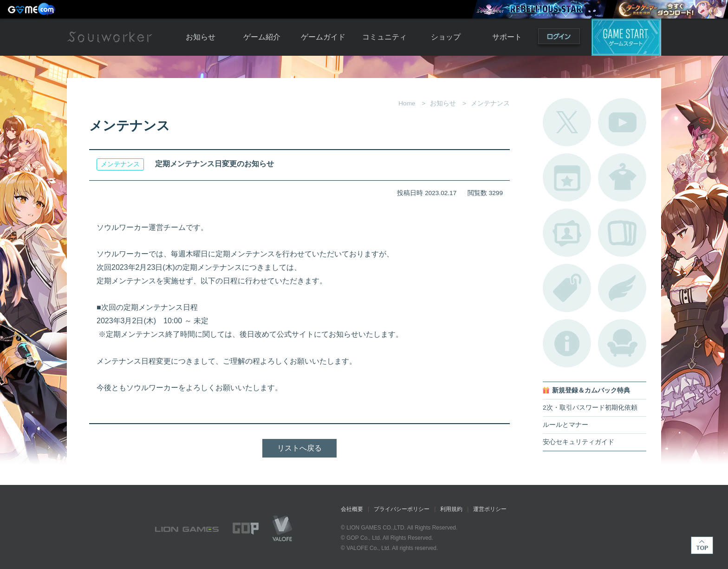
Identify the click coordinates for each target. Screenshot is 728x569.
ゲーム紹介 (262, 37)
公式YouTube (622, 122)
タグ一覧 (567, 288)
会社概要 (352, 509)
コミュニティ (384, 37)
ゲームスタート (626, 37)
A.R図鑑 (622, 233)
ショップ (446, 37)
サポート (507, 37)
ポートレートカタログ (567, 233)
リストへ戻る (299, 448)
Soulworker (110, 37)
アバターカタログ (622, 177)
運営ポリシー (490, 509)
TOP (702, 545)
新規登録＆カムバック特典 (591, 390)
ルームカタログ (622, 343)
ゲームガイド (323, 37)
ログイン (559, 38)
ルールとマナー (565, 425)
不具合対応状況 (567, 343)
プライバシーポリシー (402, 509)
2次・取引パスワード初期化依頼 (590, 408)
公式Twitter (567, 122)
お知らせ (201, 37)
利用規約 (451, 509)
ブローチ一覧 (622, 288)
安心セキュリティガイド (578, 442)
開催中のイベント (567, 177)
